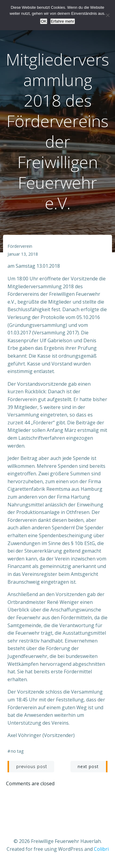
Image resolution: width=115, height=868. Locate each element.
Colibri (101, 849)
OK (44, 21)
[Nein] (107, 15)
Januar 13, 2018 (23, 254)
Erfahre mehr (63, 21)
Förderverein (20, 246)
